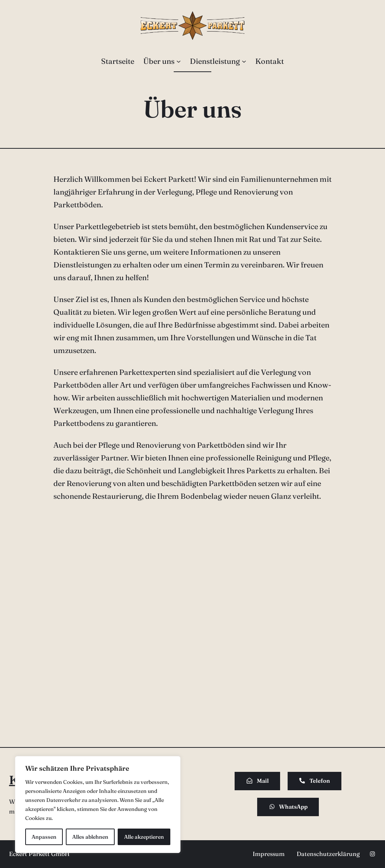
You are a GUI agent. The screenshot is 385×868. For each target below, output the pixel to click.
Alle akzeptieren (144, 837)
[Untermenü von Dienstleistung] (244, 61)
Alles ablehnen (90, 837)
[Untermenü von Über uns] (179, 61)
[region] (98, 805)
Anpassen (44, 837)
